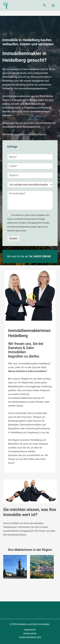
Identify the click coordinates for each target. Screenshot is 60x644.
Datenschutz (30, 633)
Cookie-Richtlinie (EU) (30, 637)
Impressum (30, 630)
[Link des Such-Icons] (45, 6)
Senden (13, 238)
